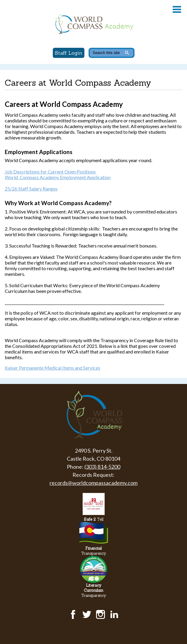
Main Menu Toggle (177, 9)
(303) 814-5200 (102, 467)
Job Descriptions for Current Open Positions (50, 172)
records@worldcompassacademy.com (93, 483)
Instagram (101, 614)
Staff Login (69, 53)
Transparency (94, 551)
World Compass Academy (93, 24)
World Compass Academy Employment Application (58, 177)
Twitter (87, 614)
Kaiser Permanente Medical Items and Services (52, 368)
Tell (94, 519)
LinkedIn (114, 614)
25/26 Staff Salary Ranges (31, 189)
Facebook (73, 614)
